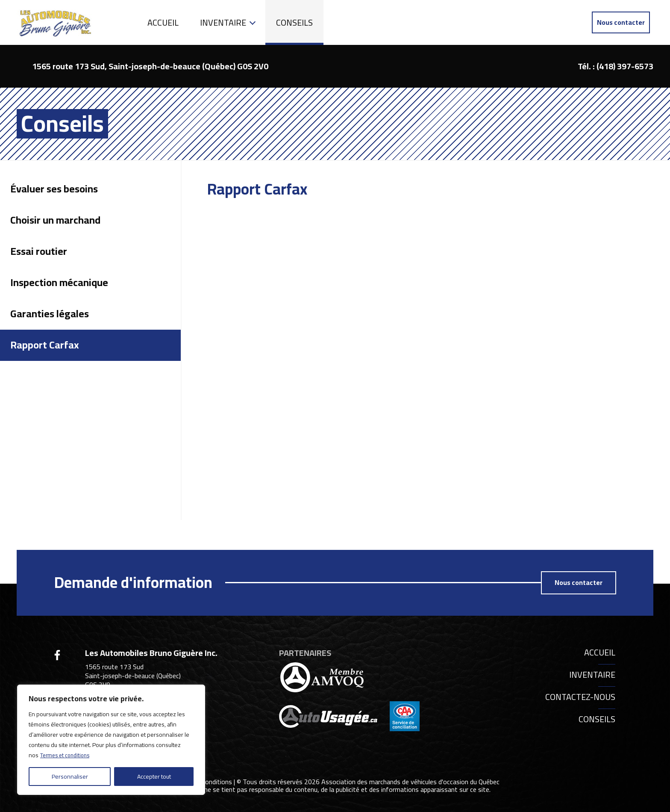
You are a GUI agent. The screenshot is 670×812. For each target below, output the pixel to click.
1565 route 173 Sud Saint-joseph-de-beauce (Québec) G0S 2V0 (133, 676)
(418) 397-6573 (625, 66)
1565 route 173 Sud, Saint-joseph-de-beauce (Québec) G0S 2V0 (150, 66)
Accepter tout (154, 777)
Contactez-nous (580, 697)
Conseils (294, 22)
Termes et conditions (67, 755)
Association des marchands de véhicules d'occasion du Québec (410, 781)
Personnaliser (70, 777)
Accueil (163, 22)
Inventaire (223, 22)
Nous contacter (621, 22)
